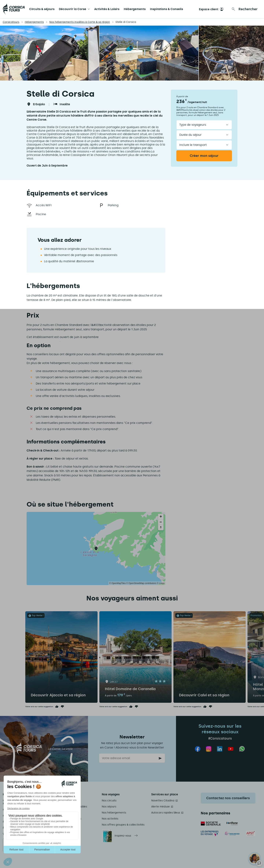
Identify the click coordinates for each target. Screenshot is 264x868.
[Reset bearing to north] (161, 527)
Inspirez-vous (123, 836)
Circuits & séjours (42, 9)
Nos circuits (109, 801)
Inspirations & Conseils (166, 9)
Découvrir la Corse (73, 9)
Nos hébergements (114, 813)
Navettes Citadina (163, 801)
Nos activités (110, 819)
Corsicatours (11, 22)
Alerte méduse (161, 807)
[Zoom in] (161, 516)
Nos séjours (109, 807)
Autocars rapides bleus (166, 813)
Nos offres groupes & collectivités (123, 825)
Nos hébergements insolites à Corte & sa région (80, 22)
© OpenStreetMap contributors (141, 583)
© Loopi (161, 583)
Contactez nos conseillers (228, 798)
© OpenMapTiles (118, 583)
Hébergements (135, 9)
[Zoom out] (161, 522)
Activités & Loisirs (107, 9)
